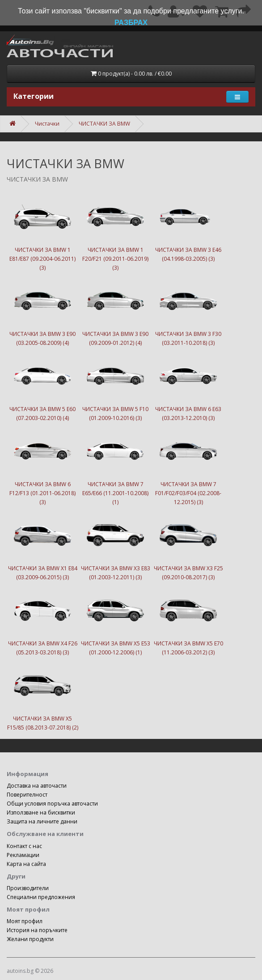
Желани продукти (30, 939)
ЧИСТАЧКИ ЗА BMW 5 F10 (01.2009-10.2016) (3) (115, 385)
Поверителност (27, 795)
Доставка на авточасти (37, 786)
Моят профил (25, 921)
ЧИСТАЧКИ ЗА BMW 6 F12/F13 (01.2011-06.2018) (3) (42, 464)
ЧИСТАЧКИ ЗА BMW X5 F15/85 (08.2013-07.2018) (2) (42, 694)
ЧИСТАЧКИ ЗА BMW (104, 124)
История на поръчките (37, 930)
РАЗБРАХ (131, 23)
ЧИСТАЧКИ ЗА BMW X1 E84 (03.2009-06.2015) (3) (42, 544)
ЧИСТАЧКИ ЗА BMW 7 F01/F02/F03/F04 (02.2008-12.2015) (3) (188, 464)
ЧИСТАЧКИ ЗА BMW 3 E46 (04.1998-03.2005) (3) (188, 225)
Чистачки (47, 124)
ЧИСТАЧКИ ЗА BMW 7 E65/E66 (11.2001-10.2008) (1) (115, 464)
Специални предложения (41, 897)
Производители (28, 888)
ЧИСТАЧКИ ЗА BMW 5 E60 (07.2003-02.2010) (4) (42, 385)
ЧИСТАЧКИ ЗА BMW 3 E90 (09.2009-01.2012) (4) (115, 310)
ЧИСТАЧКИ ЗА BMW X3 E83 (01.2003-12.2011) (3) (115, 544)
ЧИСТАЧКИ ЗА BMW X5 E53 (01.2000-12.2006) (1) (115, 619)
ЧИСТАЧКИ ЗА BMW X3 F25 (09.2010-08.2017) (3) (188, 544)
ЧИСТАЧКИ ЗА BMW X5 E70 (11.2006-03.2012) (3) (188, 619)
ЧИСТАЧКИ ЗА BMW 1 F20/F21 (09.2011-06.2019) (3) (115, 230)
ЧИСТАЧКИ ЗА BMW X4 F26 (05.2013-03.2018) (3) (42, 619)
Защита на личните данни (42, 821)
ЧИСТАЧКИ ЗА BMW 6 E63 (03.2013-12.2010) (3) (188, 385)
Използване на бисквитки (41, 812)
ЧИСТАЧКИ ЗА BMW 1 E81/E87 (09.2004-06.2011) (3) (42, 230)
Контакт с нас (24, 846)
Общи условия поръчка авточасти (52, 804)
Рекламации (23, 855)
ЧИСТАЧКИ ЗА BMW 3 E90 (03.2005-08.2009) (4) (42, 310)
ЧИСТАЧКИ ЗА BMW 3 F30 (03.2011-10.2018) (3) (188, 310)
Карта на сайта (26, 864)
